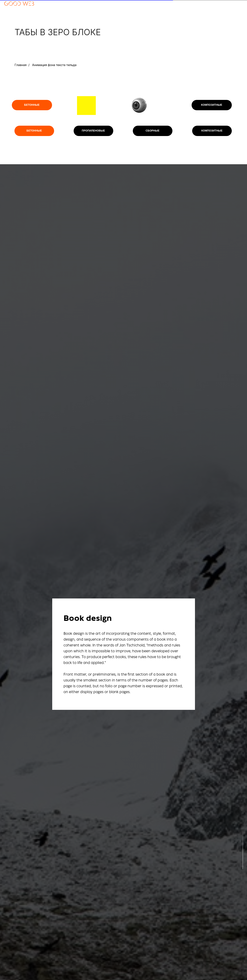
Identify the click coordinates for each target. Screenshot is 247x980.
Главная (21, 65)
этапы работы (235, 9)
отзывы (239, 6)
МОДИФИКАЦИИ (234, 16)
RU (180, 2)
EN (185, 2)
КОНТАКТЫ (237, 13)
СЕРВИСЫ (238, 20)
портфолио (236, 2)
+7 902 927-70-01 (13, 12)
